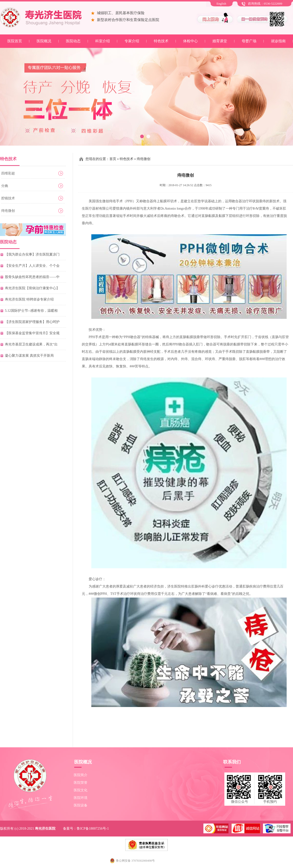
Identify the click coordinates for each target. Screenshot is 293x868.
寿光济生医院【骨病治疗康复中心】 (32, 288)
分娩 (5, 186)
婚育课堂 (220, 41)
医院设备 (81, 805)
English (221, 4)
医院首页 (15, 41)
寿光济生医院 (45, 829)
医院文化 (81, 790)
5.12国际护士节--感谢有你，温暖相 (31, 311)
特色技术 (161, 41)
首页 (113, 159)
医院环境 (81, 798)
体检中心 (190, 41)
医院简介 (81, 775)
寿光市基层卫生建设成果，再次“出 (31, 344)
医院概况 (44, 41)
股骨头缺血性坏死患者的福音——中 (32, 277)
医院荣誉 (81, 783)
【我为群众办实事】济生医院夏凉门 (32, 254)
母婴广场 (249, 41)
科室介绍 (103, 41)
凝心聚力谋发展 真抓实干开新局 (29, 356)
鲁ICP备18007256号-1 (93, 829)
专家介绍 (132, 41)
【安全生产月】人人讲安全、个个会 (32, 266)
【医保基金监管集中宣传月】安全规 (32, 333)
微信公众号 (240, 802)
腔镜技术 (8, 198)
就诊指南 (278, 41)
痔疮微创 (8, 211)
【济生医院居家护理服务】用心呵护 (32, 322)
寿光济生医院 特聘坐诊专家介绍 (29, 299)
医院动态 (73, 41)
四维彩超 (8, 173)
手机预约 (270, 802)
